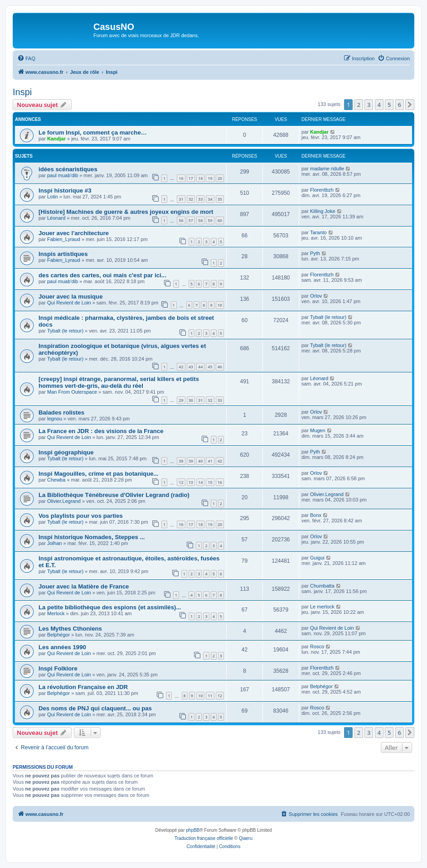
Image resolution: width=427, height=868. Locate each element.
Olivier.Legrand (64, 501)
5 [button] (389, 105)
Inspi (22, 92)
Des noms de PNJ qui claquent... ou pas (95, 708)
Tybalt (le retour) (65, 331)
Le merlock (322, 607)
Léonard (56, 218)
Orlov (316, 296)
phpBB (193, 830)
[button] (410, 105)
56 (181, 220)
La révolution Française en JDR (83, 687)
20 (220, 178)
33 (200, 199)
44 (200, 367)
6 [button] (400, 105)
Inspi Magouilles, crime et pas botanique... (99, 474)
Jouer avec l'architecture (74, 233)
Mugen (318, 430)
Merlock (56, 613)
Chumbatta (322, 586)
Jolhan (54, 543)
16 (181, 178)
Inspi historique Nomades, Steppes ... (92, 537)
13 (191, 482)
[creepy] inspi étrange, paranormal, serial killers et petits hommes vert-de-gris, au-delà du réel (119, 382)
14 (200, 482)
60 (220, 220)
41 (210, 461)
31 (181, 199)
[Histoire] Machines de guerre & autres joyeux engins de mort (126, 212)
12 (181, 482)
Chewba (56, 480)
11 (210, 696)
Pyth (315, 253)
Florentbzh (322, 190)
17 (191, 178)
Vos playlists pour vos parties (81, 516)
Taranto (318, 232)
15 (210, 482)
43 (191, 367)
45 (210, 367)
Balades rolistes (61, 412)
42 (181, 367)
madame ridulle (327, 169)
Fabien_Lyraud (64, 239)
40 (200, 461)
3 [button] (369, 105)
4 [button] (379, 105)
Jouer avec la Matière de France (84, 586)
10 (220, 305)
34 (210, 199)
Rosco (317, 646)
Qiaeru (246, 838)
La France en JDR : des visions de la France (101, 431)
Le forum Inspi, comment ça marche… (93, 133)
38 (181, 461)
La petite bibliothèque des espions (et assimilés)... (110, 607)
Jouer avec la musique (70, 297)
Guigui (317, 558)
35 (220, 199)
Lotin (53, 197)
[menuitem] (26, 58)
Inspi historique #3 (65, 190)
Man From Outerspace (72, 392)
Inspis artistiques (63, 254)
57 (191, 220)
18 (200, 178)
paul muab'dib (63, 175)
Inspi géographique (66, 452)
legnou (55, 419)
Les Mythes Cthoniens (70, 629)
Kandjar (56, 139)
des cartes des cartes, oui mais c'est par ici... (102, 275)
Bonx (316, 515)
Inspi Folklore (58, 668)
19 (210, 178)
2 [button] (359, 105)
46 (220, 367)
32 (191, 199)
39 (191, 461)
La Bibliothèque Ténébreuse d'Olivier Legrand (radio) (114, 495)
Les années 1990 (62, 647)
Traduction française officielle (204, 838)
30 (191, 400)
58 (200, 220)
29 (181, 400)
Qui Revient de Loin (69, 303)
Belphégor (58, 635)
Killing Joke (323, 211)
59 (210, 220)
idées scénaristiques (68, 169)
